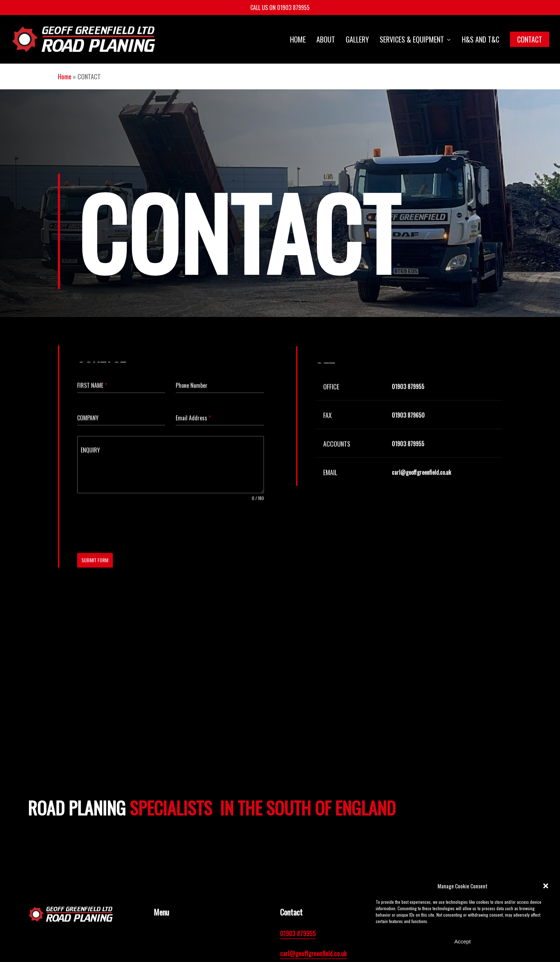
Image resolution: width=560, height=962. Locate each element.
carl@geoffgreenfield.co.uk (313, 953)
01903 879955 (298, 933)
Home (65, 76)
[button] (546, 886)
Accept (462, 941)
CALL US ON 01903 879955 (280, 8)
